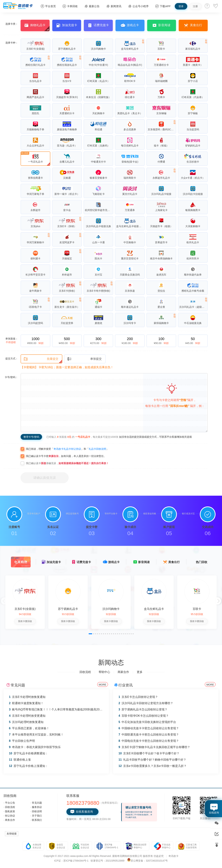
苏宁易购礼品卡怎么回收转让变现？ (143, 709)
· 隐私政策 (9, 811)
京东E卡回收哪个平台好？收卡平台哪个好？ (149, 753)
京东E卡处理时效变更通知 (27, 716)
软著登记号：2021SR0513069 (108, 861)
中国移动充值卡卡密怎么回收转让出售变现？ (149, 728)
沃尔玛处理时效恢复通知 (26, 722)
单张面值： (12, 340)
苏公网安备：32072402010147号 (149, 861)
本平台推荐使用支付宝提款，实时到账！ (36, 735)
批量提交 (41, 359)
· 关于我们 (36, 816)
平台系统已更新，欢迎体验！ (29, 728)
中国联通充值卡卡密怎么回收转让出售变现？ (149, 735)
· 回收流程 (9, 807)
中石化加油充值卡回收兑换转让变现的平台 (147, 722)
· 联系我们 (36, 820)
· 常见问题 (36, 803)
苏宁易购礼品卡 (68, 609)
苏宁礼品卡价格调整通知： (28, 753)
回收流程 (85, 672)
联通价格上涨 (20, 760)
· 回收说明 (36, 811)
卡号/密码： (11, 377)
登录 (181, 6)
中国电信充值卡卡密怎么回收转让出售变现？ (149, 741)
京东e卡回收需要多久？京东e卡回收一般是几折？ (153, 766)
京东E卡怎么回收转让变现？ (138, 697)
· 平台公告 (9, 803)
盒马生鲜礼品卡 (154, 609)
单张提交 (84, 359)
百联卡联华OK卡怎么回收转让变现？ (144, 716)
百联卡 (197, 609)
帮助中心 (104, 672)
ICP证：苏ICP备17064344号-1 (71, 861)
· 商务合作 (9, 820)
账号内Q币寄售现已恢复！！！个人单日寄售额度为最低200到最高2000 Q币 (59, 709)
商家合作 (123, 672)
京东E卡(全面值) (25, 609)
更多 (140, 672)
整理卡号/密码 (31, 437)
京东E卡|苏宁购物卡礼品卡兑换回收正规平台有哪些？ (154, 747)
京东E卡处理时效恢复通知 (27, 697)
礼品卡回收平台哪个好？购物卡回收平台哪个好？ (152, 760)
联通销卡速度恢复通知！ (26, 703)
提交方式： (12, 359)
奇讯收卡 (173, 856)
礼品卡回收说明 (97, 449)
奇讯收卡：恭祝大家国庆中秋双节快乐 (35, 747)
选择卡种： (12, 43)
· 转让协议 (9, 816)
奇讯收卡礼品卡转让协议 (67, 449)
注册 (195, 6)
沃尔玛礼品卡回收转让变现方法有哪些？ (146, 703)
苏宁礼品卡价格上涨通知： (28, 766)
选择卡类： (12, 24)
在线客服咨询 (82, 812)
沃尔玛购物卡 (111, 609)
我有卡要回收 (25, 621)
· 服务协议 (36, 807)
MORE (103, 685)
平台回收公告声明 (22, 741)
